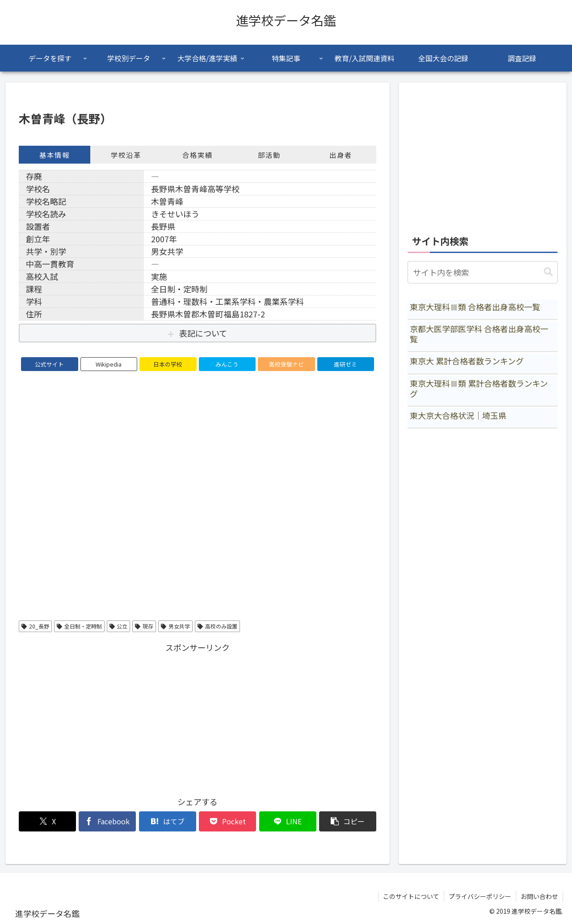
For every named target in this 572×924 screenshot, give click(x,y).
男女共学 (175, 626)
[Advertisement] (198, 717)
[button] (348, 821)
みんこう (227, 364)
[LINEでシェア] (288, 821)
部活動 (269, 155)
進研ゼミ (345, 364)
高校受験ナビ (286, 364)
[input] (483, 272)
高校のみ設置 (217, 626)
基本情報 (55, 155)
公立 (119, 626)
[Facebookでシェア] (107, 821)
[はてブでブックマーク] (168, 821)
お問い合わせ (539, 896)
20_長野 (35, 626)
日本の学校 (168, 364)
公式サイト (49, 364)
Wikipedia (109, 364)
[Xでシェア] (47, 821)
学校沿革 (126, 155)
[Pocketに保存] (227, 821)
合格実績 (198, 155)
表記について (203, 333)
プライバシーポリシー (480, 896)
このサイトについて (411, 896)
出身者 (341, 155)
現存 (144, 626)
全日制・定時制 (79, 626)
